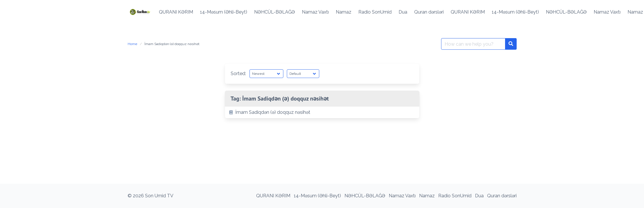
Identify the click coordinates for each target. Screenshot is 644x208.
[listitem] (322, 112)
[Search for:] (473, 44)
